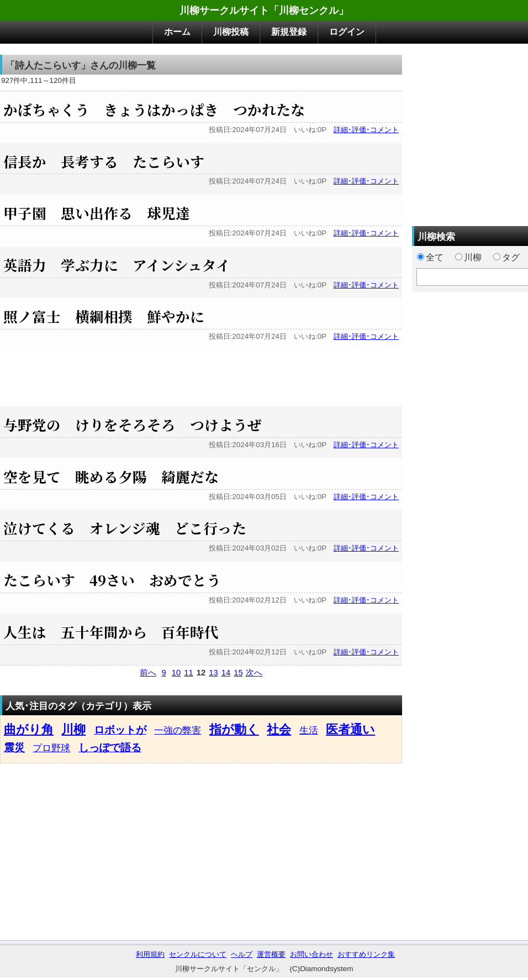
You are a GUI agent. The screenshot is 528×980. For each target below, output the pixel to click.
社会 (279, 729)
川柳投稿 (231, 32)
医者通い (350, 729)
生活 (309, 730)
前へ (148, 673)
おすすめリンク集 (366, 954)
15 (238, 673)
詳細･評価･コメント (366, 130)
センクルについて (198, 954)
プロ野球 (51, 748)
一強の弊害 (178, 730)
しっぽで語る (110, 748)
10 (176, 673)
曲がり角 (29, 729)
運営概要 (271, 954)
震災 (14, 748)
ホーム (177, 32)
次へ (254, 673)
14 (226, 673)
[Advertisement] (201, 375)
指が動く (234, 729)
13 (213, 673)
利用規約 (150, 954)
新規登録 (289, 32)
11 (188, 673)
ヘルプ (242, 954)
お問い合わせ (311, 954)
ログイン (347, 32)
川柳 (73, 729)
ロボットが (120, 730)
